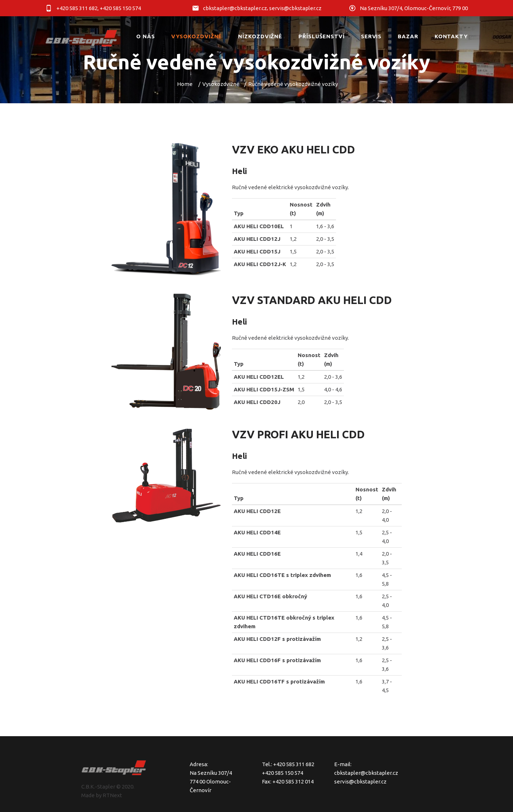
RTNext (112, 795)
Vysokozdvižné (221, 84)
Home (185, 84)
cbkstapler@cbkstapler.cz (366, 773)
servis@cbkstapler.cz (360, 781)
